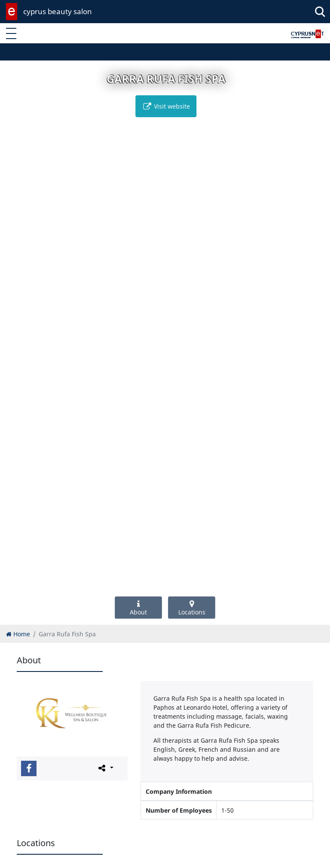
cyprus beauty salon (58, 11)
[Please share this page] (105, 768)
